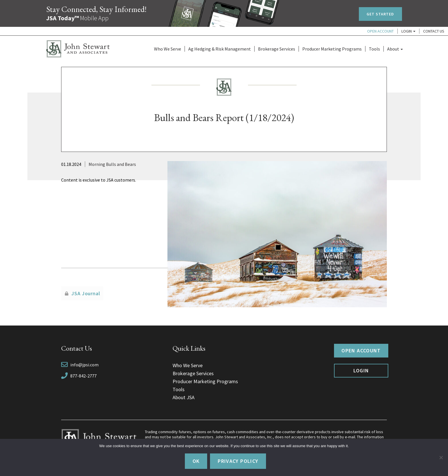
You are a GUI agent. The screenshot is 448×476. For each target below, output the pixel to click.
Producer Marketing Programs (332, 49)
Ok (196, 461)
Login (408, 31)
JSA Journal (86, 293)
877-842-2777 (83, 376)
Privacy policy (238, 461)
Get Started (380, 14)
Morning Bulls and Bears (112, 164)
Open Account (380, 31)
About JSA (184, 397)
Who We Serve (168, 49)
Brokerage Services (277, 49)
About (395, 49)
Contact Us (434, 31)
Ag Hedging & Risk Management (220, 49)
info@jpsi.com (84, 365)
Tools (374, 49)
